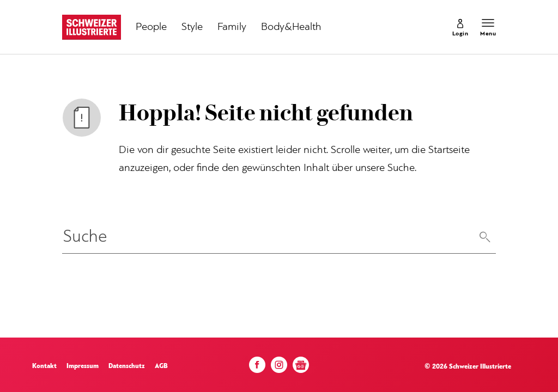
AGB (161, 366)
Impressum (83, 366)
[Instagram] (279, 368)
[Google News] (301, 369)
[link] (460, 27)
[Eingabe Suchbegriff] (279, 237)
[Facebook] (257, 368)
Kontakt (44, 366)
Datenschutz (127, 366)
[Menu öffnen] (488, 27)
